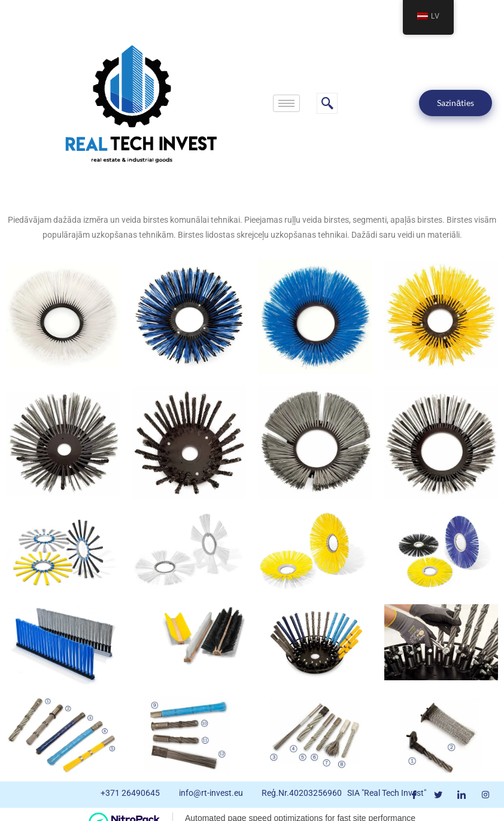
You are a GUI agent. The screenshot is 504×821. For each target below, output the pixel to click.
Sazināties (456, 103)
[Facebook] (414, 795)
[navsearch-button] (327, 103)
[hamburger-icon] (286, 103)
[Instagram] (485, 795)
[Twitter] (438, 795)
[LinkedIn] (462, 795)
